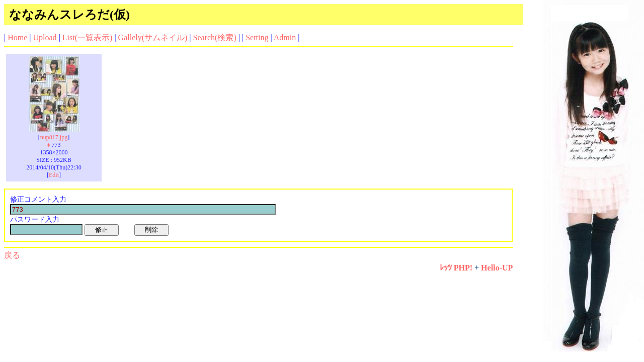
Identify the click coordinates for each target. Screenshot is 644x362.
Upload (45, 37)
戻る (12, 255)
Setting (257, 37)
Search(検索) (215, 37)
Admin (285, 37)
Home (17, 37)
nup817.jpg (54, 137)
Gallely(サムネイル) (153, 37)
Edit (54, 175)
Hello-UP (497, 268)
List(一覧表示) (88, 37)
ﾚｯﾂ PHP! (456, 268)
